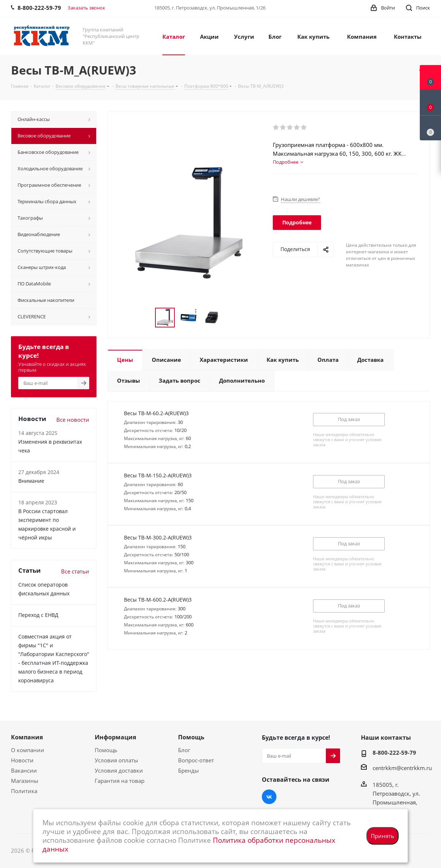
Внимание (31, 481)
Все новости (73, 420)
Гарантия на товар (120, 781)
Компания (27, 737)
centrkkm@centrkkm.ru (402, 768)
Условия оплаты (116, 760)
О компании (28, 750)
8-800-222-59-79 (394, 753)
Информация (115, 737)
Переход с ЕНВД (38, 615)
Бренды (189, 770)
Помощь (106, 750)
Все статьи (75, 571)
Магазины (25, 781)
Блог (184, 750)
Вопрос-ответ (196, 760)
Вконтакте (269, 797)
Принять (382, 836)
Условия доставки (119, 770)
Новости (22, 760)
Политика (24, 791)
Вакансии (24, 770)
